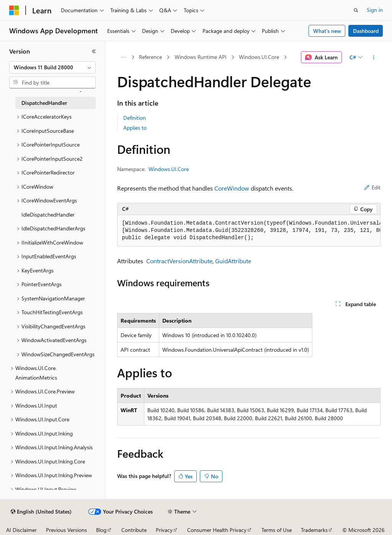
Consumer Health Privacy (217, 530)
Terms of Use (277, 530)
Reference (150, 57)
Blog (101, 530)
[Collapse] (94, 51)
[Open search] (356, 10)
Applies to (135, 128)
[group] (249, 231)
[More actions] (373, 57)
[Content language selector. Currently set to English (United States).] (41, 512)
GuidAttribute (233, 261)
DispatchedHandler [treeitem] (44, 103)
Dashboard (366, 31)
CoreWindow (232, 188)
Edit (372, 187)
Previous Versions (66, 530)
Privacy (164, 530)
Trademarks (314, 530)
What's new (327, 31)
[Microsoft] (14, 10)
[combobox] (52, 67)
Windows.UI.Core (259, 57)
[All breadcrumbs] (124, 57)
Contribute (134, 530)
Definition (135, 118)
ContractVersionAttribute (179, 261)
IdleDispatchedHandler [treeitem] (48, 214)
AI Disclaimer (21, 530)
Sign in (375, 10)
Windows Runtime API (201, 57)
